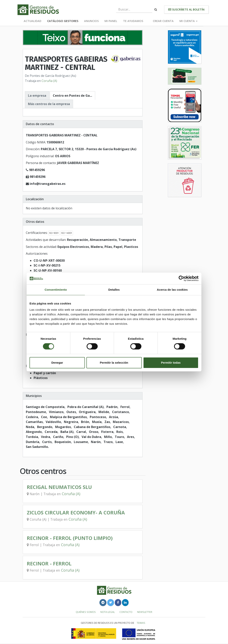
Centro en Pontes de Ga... (72, 96)
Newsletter (145, 612)
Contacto (126, 612)
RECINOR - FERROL (49, 564)
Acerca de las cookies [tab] (172, 290)
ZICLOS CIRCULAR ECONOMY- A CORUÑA (76, 513)
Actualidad (33, 21)
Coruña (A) (49, 81)
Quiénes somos (86, 612)
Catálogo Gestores (63, 21)
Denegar (57, 363)
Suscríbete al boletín (186, 9)
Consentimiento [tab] (56, 290)
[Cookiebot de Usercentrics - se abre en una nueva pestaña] (181, 278)
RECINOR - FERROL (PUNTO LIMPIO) (70, 538)
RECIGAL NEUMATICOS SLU (59, 487)
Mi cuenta (188, 21)
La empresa (37, 96)
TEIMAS (141, 623)
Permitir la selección (114, 363)
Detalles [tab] (114, 290)
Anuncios (91, 21)
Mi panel (111, 21)
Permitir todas (171, 363)
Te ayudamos (133, 21)
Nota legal (108, 612)
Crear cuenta (163, 21)
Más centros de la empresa (49, 104)
